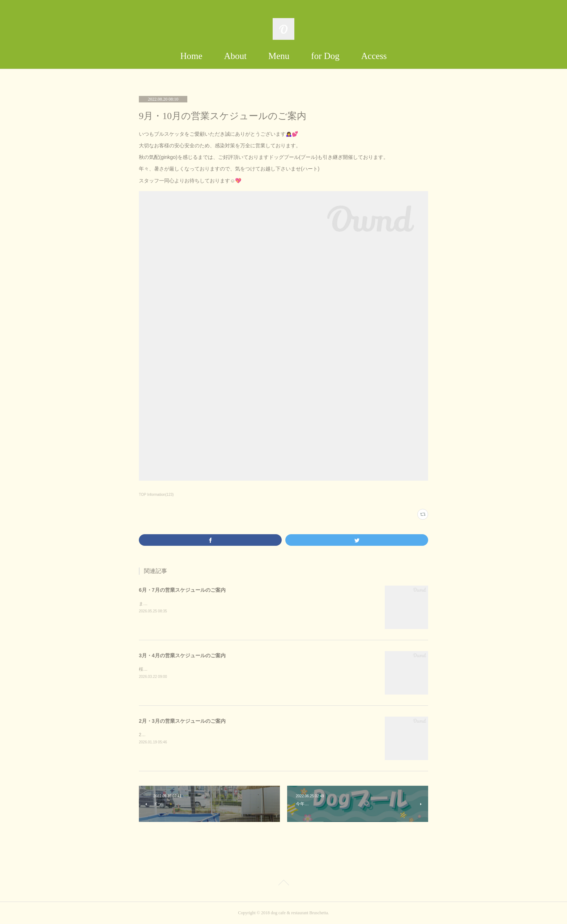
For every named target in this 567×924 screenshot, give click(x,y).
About (236, 56)
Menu (279, 56)
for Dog (325, 56)
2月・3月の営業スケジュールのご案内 (182, 721)
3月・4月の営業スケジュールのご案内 (182, 655)
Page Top (283, 884)
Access (374, 56)
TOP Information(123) (156, 495)
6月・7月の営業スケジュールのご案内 (182, 590)
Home (191, 56)
